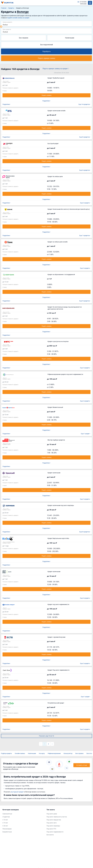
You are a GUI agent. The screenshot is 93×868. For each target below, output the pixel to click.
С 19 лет (5, 822)
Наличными (70, 38)
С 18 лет (5, 819)
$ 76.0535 (83, 2)
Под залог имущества (54, 819)
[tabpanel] (24, 820)
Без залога (50, 834)
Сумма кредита (7, 22)
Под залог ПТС (51, 828)
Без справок (24, 38)
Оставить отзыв (82, 764)
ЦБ (78, 2)
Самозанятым (7, 813)
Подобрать (47, 51)
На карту (42, 752)
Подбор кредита (6, 752)
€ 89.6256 (83, 4)
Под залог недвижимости (55, 831)
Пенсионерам (7, 828)
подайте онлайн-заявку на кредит (18, 18)
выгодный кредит (17, 791)
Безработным (7, 831)
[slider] (1, 27)
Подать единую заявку (47, 58)
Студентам (6, 816)
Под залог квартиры (53, 825)
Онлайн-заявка (20, 752)
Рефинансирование (54, 752)
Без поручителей (47, 45)
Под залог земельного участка (57, 816)
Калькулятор (68, 752)
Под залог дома (52, 813)
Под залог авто (52, 822)
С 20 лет (5, 825)
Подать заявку (47, 95)
